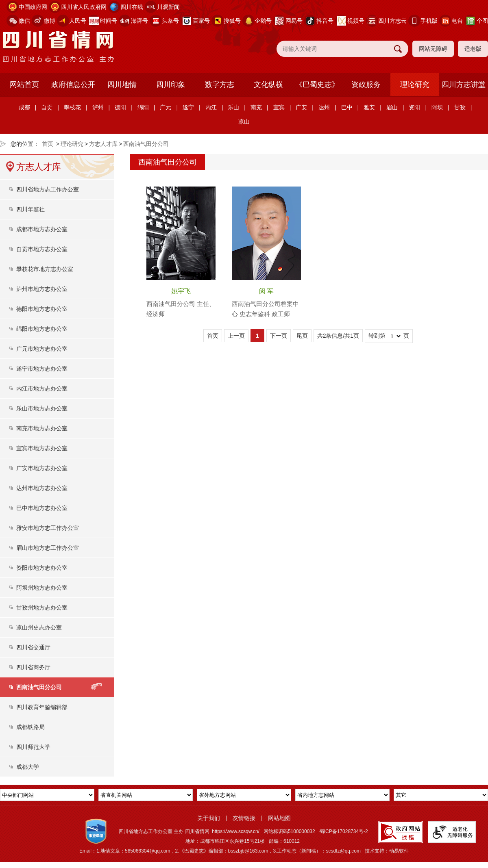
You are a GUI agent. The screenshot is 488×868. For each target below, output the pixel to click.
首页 (48, 144)
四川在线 (132, 7)
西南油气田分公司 (146, 144)
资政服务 (366, 85)
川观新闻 (168, 7)
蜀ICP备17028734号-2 (344, 831)
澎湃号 (139, 21)
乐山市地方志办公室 (42, 408)
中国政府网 (33, 7)
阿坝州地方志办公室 (42, 588)
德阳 (120, 107)
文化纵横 (268, 85)
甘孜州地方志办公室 (42, 608)
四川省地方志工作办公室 (48, 189)
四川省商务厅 (33, 667)
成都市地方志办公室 (42, 229)
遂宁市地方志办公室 (42, 369)
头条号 (170, 21)
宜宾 (279, 107)
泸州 (98, 107)
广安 (301, 107)
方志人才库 (103, 144)
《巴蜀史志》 (317, 85)
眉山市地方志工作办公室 (48, 548)
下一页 (279, 336)
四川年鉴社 (30, 209)
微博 (50, 21)
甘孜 (460, 107)
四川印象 (171, 85)
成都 (24, 107)
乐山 (233, 107)
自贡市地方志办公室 (42, 249)
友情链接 (244, 818)
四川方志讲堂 (464, 85)
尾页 (302, 336)
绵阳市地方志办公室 (42, 329)
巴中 (347, 107)
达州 (324, 107)
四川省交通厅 (33, 647)
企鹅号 (263, 21)
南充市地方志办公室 (42, 428)
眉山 (392, 107)
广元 (166, 107)
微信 (24, 21)
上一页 (236, 336)
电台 (457, 21)
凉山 (244, 122)
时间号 (109, 21)
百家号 (201, 21)
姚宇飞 (181, 291)
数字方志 (220, 85)
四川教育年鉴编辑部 (42, 707)
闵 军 (266, 291)
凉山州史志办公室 (39, 627)
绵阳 (143, 107)
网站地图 (279, 818)
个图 (482, 21)
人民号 (78, 21)
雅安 (369, 107)
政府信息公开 (73, 85)
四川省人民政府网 (84, 7)
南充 (256, 107)
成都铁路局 (30, 727)
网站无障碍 (433, 49)
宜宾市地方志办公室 (42, 448)
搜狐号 (232, 21)
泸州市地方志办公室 (42, 289)
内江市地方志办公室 (42, 388)
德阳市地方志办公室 (42, 309)
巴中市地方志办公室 (42, 508)
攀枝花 (72, 107)
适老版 (473, 49)
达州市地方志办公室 (42, 488)
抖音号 (325, 21)
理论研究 (415, 85)
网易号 (294, 21)
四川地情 (122, 85)
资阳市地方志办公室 (42, 568)
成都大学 (28, 767)
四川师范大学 (33, 747)
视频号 (356, 21)
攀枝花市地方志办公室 (45, 269)
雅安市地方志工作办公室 (48, 528)
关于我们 (209, 818)
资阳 (414, 107)
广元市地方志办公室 (42, 349)
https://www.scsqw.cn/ (236, 831)
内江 (211, 107)
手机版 (429, 21)
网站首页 (24, 85)
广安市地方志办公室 (42, 468)
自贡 (47, 107)
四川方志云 (392, 21)
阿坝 (437, 107)
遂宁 (188, 107)
